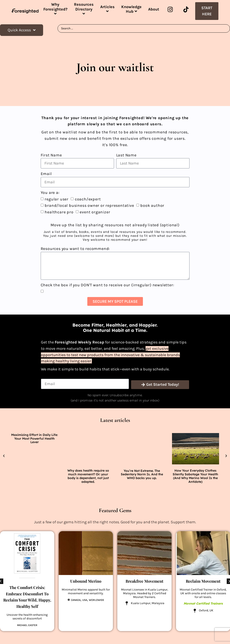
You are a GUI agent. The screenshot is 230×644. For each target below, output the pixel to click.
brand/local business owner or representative (89, 205)
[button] (4, 456)
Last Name (126, 155)
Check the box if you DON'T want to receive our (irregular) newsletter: (107, 285)
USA (85, 600)
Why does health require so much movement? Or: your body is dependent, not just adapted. (88, 476)
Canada (76, 600)
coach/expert (88, 199)
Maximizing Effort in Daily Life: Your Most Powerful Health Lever (34, 439)
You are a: (50, 193)
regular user (57, 199)
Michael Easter (27, 625)
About (154, 9)
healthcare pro (59, 212)
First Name (51, 155)
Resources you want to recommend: (75, 249)
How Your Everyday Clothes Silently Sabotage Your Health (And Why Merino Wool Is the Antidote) (195, 476)
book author (152, 205)
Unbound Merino (86, 581)
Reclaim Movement (203, 581)
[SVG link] (25, 11)
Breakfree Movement (144, 581)
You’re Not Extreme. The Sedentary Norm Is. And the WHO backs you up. (142, 474)
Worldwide (97, 600)
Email (46, 174)
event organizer (95, 212)
